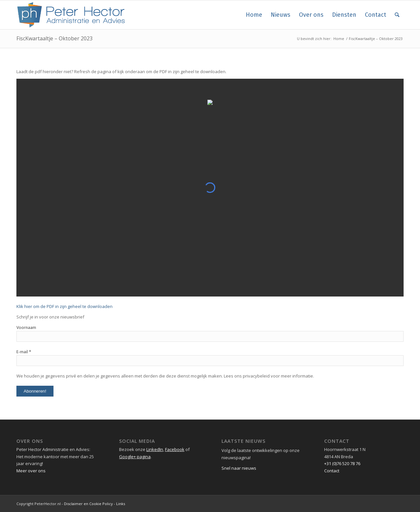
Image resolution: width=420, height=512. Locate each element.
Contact (332, 471)
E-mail (24, 352)
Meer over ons (31, 471)
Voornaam (26, 328)
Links (121, 504)
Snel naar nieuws (239, 468)
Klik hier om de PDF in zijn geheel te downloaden (64, 306)
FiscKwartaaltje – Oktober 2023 (54, 38)
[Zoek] (397, 15)
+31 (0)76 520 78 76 (342, 463)
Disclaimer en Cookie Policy (88, 504)
